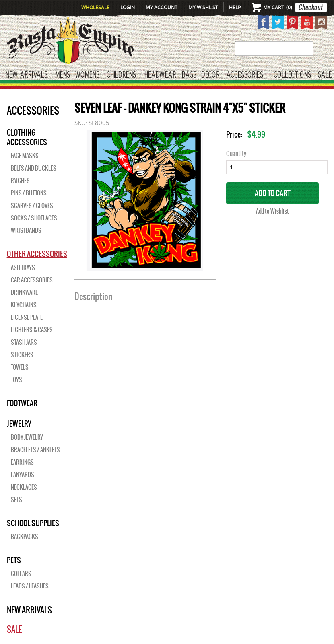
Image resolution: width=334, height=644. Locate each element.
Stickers (22, 355)
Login (128, 7)
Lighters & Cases (32, 330)
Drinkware (24, 292)
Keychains (24, 305)
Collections (292, 75)
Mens (63, 75)
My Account (162, 7)
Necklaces (24, 487)
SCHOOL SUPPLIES (33, 523)
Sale (325, 75)
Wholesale (95, 7)
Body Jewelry (27, 437)
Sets (16, 500)
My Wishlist (203, 7)
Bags (189, 75)
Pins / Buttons (29, 193)
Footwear (22, 403)
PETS (14, 560)
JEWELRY (19, 424)
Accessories (245, 75)
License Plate (27, 317)
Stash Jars (24, 342)
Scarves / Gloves (32, 206)
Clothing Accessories (27, 137)
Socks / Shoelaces (34, 218)
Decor (210, 75)
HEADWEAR (160, 75)
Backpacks (25, 537)
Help (235, 7)
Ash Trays (23, 267)
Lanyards (23, 475)
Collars (21, 574)
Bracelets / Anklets (35, 450)
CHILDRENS (121, 75)
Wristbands (26, 230)
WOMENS (87, 75)
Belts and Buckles (34, 168)
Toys (16, 380)
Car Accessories (32, 280)
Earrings (22, 462)
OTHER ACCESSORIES (37, 254)
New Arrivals (27, 75)
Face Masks (25, 156)
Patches (20, 181)
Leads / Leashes (30, 586)
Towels (20, 367)
